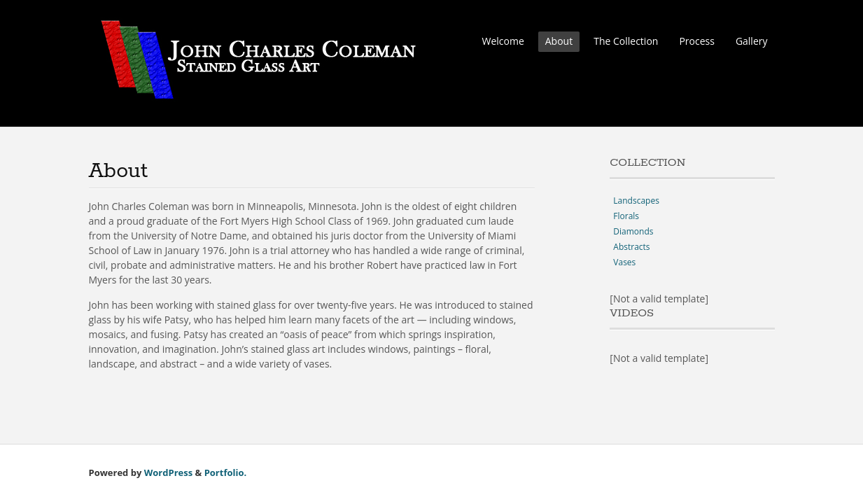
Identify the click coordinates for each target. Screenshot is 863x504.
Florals (626, 216)
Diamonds (633, 231)
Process (696, 41)
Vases (624, 262)
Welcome (503, 41)
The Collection (626, 41)
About (559, 41)
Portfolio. (226, 472)
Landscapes (636, 201)
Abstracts (631, 247)
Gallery (752, 41)
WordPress (168, 472)
